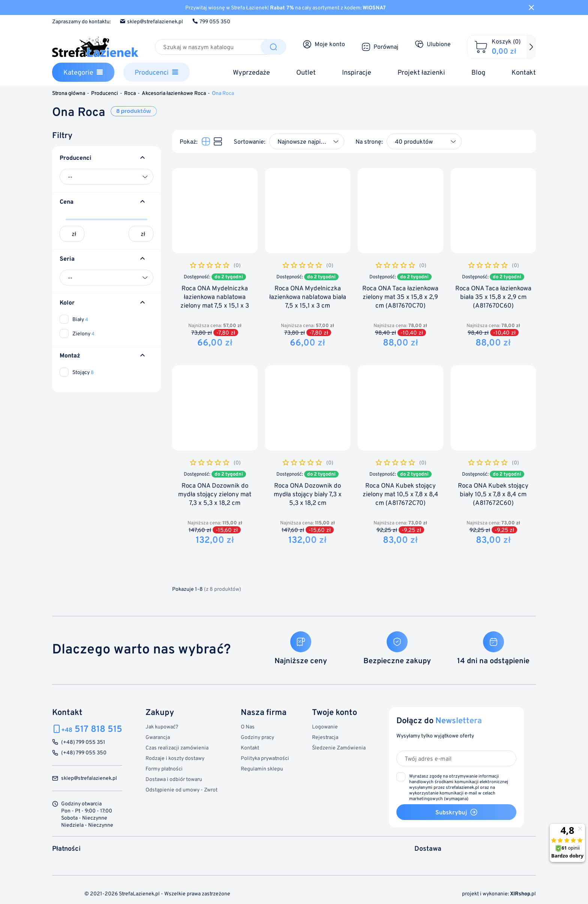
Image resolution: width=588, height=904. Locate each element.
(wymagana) (459, 787)
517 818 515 (92, 729)
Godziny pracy (257, 737)
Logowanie (325, 726)
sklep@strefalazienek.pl (151, 21)
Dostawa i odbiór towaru (174, 779)
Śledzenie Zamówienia (339, 747)
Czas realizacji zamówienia (177, 747)
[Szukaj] (208, 47)
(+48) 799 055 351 (83, 742)
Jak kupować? (162, 726)
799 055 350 (211, 21)
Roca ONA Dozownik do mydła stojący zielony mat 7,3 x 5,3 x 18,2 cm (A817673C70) (215, 499)
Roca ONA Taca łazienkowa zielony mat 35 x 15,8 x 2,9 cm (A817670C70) (400, 297)
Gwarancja (158, 737)
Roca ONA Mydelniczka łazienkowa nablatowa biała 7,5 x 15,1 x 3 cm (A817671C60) (308, 301)
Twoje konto (334, 712)
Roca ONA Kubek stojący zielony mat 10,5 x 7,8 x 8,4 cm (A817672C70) (400, 494)
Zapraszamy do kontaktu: (81, 21)
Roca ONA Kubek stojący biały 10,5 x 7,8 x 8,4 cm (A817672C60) (493, 494)
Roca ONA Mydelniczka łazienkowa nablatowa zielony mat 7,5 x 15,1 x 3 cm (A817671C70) (215, 301)
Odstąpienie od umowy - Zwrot (181, 789)
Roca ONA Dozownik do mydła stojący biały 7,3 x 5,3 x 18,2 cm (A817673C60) (308, 499)
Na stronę (368, 141)
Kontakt (250, 747)
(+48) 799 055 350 (84, 753)
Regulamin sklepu (262, 768)
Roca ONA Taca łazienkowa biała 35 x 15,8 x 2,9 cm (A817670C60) (493, 297)
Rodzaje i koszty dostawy (175, 758)
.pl (523, 893)
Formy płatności (164, 768)
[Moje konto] (324, 44)
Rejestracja (325, 737)
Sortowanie (249, 141)
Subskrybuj (457, 812)
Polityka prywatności (265, 758)
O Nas (248, 726)
